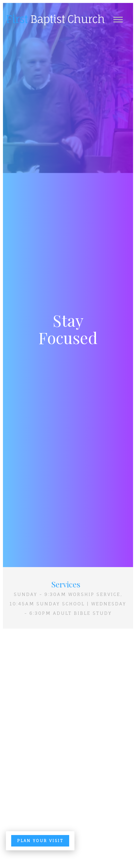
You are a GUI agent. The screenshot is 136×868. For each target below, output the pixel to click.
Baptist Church (55, 19)
